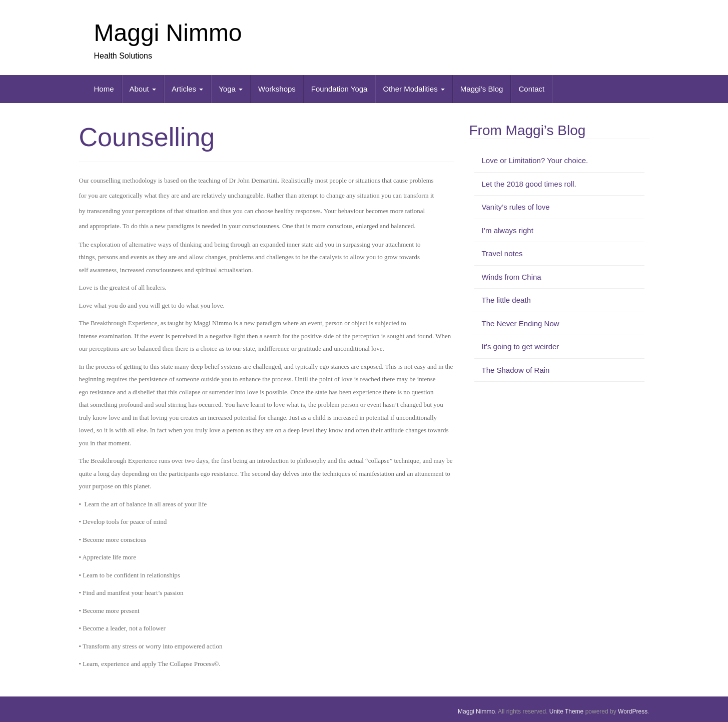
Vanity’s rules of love (516, 207)
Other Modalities (414, 89)
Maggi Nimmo (168, 33)
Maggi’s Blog (482, 89)
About (143, 89)
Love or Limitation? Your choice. (535, 160)
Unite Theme (566, 711)
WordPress (633, 711)
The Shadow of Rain (516, 370)
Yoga (231, 89)
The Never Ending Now (521, 323)
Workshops (277, 89)
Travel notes (502, 253)
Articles (187, 89)
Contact (531, 89)
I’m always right (508, 230)
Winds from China (512, 277)
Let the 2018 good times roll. (529, 184)
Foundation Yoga (339, 89)
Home (104, 89)
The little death (506, 300)
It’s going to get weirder (521, 346)
